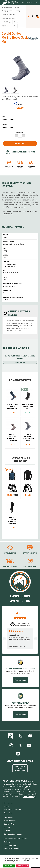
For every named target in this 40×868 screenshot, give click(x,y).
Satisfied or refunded (12, 849)
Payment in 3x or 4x (9, 167)
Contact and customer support (15, 839)
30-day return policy (31, 167)
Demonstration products (13, 834)
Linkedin (18, 754)
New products (9, 817)
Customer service (10, 553)
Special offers (9, 824)
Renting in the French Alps (14, 810)
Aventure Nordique (14, 781)
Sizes (3, 116)
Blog (11, 736)
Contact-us (8, 813)
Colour (4, 124)
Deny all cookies (23, 866)
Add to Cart (20, 143)
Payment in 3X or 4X (30, 553)
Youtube (29, 745)
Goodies (7, 827)
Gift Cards (8, 831)
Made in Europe (10, 821)
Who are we (8, 803)
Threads (11, 745)
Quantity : (20, 133)
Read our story (29, 797)
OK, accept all (9, 866)
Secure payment (10, 845)
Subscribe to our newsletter (20, 768)
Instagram (21, 736)
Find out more (20, 680)
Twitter (20, 745)
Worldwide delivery (20, 167)
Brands (7, 806)
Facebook (30, 736)
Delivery (7, 842)
